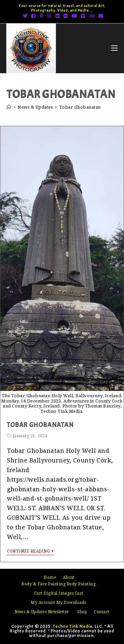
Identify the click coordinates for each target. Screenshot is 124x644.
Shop (82, 612)
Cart (38, 593)
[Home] (9, 107)
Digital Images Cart (63, 593)
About (69, 577)
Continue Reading (30, 551)
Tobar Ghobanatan (40, 425)
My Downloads (71, 603)
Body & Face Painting (43, 584)
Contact (102, 612)
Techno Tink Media (73, 626)
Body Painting (81, 584)
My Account (43, 603)
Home (50, 577)
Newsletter (59, 612)
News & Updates (31, 612)
